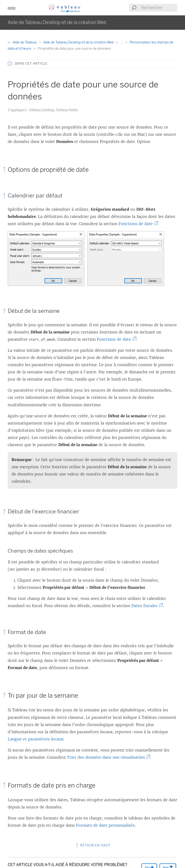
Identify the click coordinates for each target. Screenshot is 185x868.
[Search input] (159, 8)
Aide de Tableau (23, 42)
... (122, 42)
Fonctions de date (137, 224)
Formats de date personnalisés (105, 825)
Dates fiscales (145, 606)
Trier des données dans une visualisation (107, 757)
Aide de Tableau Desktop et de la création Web (79, 42)
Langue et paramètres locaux (36, 739)
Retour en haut (93, 845)
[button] (12, 8)
